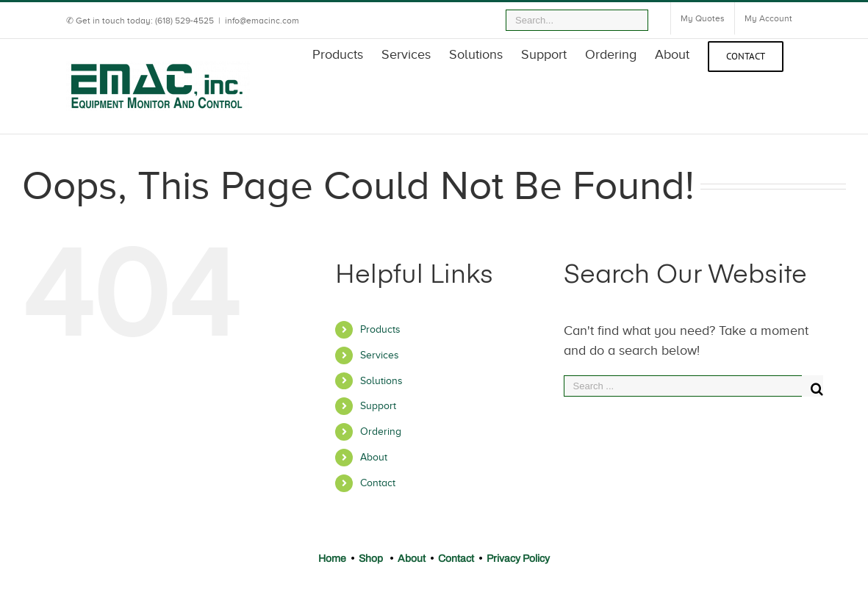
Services (380, 355)
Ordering (381, 432)
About (374, 457)
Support (378, 406)
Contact (378, 483)
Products (380, 329)
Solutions (381, 381)
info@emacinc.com (262, 21)
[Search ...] (683, 386)
